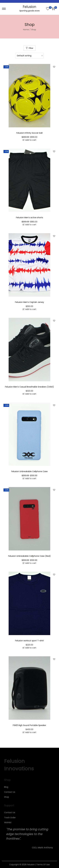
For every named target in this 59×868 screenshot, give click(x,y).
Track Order (10, 818)
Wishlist (8, 822)
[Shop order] (29, 56)
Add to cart (31, 140)
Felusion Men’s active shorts (29, 218)
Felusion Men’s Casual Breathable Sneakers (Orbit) (29, 387)
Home (26, 30)
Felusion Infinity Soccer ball (29, 133)
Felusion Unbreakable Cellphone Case (29, 471)
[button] (54, 67)
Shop (7, 797)
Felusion (29, 7)
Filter (31, 48)
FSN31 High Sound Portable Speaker (29, 725)
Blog (6, 787)
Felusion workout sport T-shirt (29, 641)
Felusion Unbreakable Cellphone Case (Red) (29, 556)
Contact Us (10, 792)
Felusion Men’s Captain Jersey (29, 302)
